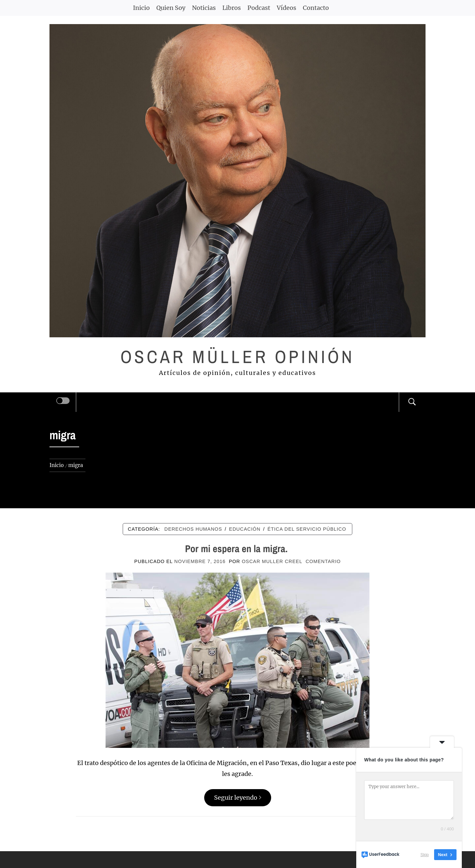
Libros (232, 8)
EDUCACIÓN (245, 529)
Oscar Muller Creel (272, 561)
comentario (323, 561)
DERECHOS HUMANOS (193, 529)
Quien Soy (171, 8)
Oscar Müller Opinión (238, 357)
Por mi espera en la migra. (237, 549)
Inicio (141, 8)
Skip (425, 855)
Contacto (316, 8)
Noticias (204, 8)
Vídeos (286, 8)
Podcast (259, 8)
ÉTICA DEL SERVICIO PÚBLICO (307, 529)
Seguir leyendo (238, 798)
